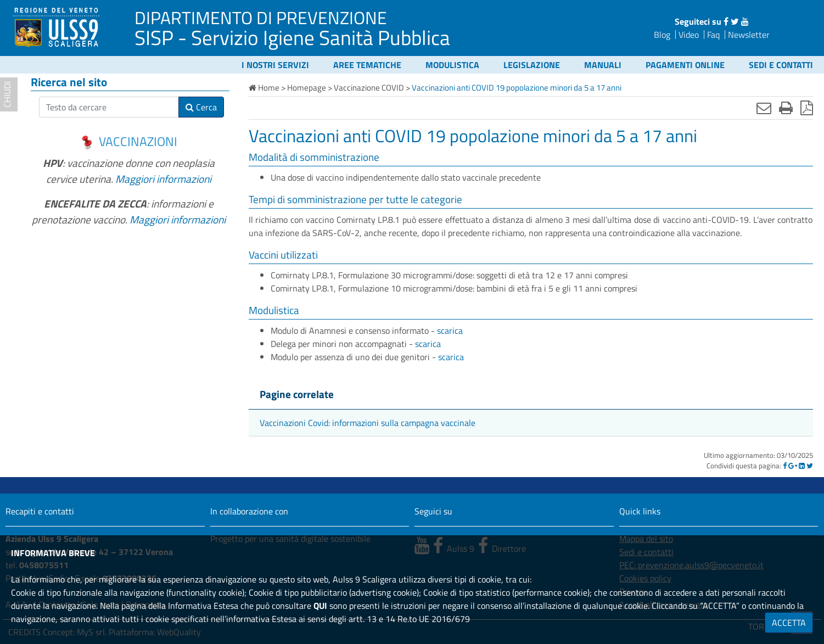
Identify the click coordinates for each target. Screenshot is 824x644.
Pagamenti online (685, 65)
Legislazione (532, 65)
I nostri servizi (275, 65)
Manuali (603, 65)
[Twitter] (810, 466)
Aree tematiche (367, 65)
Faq (713, 35)
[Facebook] (785, 466)
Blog (662, 35)
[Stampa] (786, 108)
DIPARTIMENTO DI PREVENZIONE (261, 18)
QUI (320, 606)
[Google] (793, 466)
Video (689, 35)
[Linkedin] (802, 466)
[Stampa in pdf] (807, 108)
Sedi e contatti (781, 65)
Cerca (201, 107)
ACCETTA (789, 623)
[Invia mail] (764, 108)
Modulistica (452, 65)
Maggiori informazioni (163, 179)
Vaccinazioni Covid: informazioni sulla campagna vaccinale (368, 423)
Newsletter (749, 35)
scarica (450, 331)
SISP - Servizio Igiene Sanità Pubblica (292, 37)
